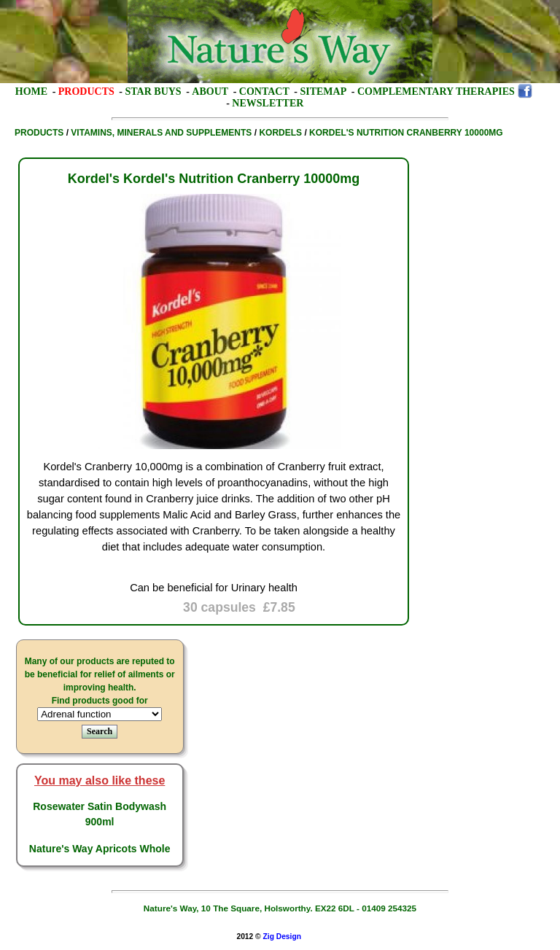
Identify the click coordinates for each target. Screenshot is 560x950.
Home (31, 92)
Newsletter (268, 103)
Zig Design (282, 937)
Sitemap (323, 92)
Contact (264, 92)
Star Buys (153, 92)
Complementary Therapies (436, 92)
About (210, 92)
